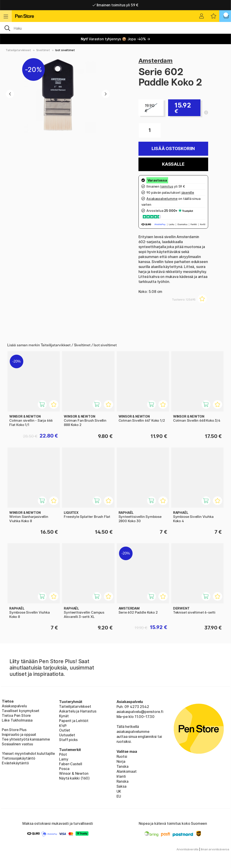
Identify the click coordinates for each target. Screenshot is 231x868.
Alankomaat (127, 771)
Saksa (121, 786)
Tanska (123, 766)
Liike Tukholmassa (17, 720)
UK (119, 791)
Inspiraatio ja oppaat (19, 734)
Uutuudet (67, 735)
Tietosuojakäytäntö (19, 758)
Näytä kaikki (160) (74, 778)
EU (119, 796)
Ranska (123, 781)
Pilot (63, 754)
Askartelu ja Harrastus (78, 711)
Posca (64, 769)
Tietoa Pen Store (16, 715)
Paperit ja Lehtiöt (74, 721)
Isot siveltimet (65, 50)
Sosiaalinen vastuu (17, 744)
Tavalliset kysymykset (21, 711)
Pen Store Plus (14, 730)
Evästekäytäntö (15, 763)
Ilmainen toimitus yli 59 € (115, 5)
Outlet (65, 730)
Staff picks (68, 740)
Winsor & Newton (74, 773)
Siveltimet (43, 50)
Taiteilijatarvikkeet (18, 50)
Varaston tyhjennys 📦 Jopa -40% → (115, 39)
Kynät (64, 716)
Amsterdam (156, 61)
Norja (121, 761)
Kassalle (173, 164)
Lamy (64, 759)
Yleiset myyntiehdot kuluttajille (28, 753)
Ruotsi (122, 756)
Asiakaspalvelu (14, 706)
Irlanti (121, 776)
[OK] (115, 28)
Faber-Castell (71, 764)
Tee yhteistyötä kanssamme (26, 739)
